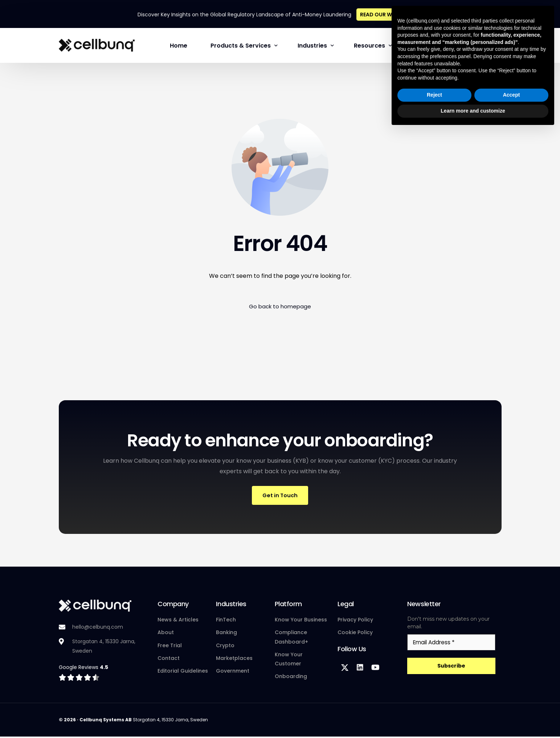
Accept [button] (512, 702)
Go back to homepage (280, 306)
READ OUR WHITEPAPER (389, 13)
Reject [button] (434, 702)
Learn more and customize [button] (473, 718)
